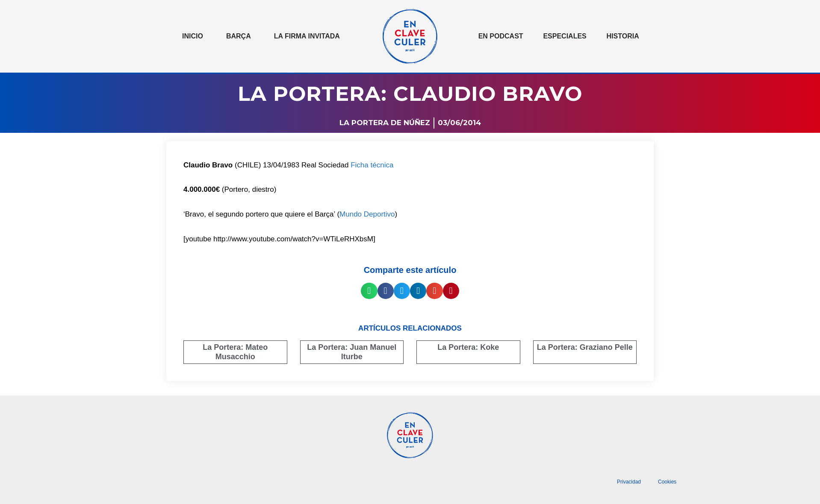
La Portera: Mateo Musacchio (235, 352)
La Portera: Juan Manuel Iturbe (352, 352)
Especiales (565, 36)
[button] (369, 291)
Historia (623, 36)
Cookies (667, 482)
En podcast (501, 36)
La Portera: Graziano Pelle (585, 347)
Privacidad (629, 482)
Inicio (193, 36)
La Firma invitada (307, 36)
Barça (239, 36)
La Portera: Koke (468, 347)
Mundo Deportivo (367, 214)
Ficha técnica (372, 165)
